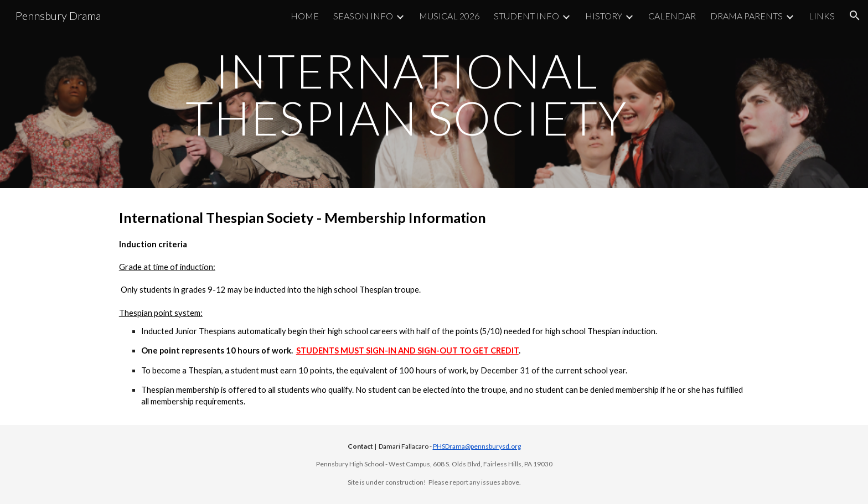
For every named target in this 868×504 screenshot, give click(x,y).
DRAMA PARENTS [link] (746, 16)
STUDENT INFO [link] (526, 16)
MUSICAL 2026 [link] (449, 16)
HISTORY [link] (604, 16)
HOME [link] (305, 16)
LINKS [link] (822, 16)
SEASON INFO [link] (363, 16)
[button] (855, 15)
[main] (406, 94)
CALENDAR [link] (672, 16)
